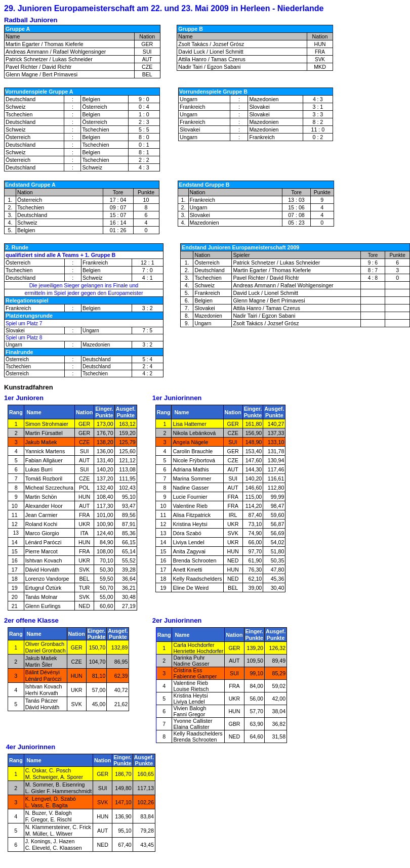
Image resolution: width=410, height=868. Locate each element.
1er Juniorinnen (177, 398)
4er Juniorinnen (31, 747)
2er (10, 620)
